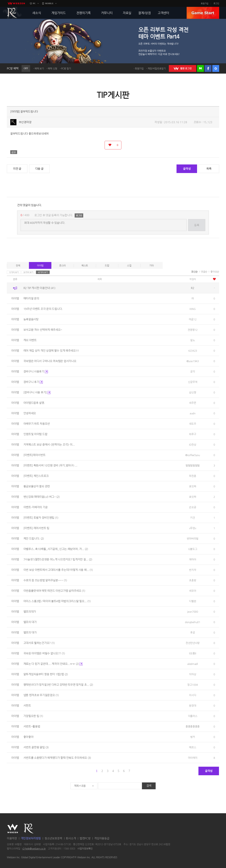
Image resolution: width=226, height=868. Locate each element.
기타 (151, 265)
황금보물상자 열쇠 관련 (37, 486)
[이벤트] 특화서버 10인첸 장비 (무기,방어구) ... (50, 465)
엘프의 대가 (30, 622)
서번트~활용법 (32, 726)
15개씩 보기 (14, 272)
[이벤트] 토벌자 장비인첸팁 (41, 518)
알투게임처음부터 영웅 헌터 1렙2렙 (46, 674)
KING (193, 309)
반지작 (193, 570)
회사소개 (71, 838)
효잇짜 (193, 486)
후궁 (193, 632)
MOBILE (49, 3)
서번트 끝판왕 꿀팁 (36, 747)
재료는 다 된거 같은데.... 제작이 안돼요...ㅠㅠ (53, 664)
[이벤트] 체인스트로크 (36, 476)
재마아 (193, 559)
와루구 (193, 434)
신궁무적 (193, 382)
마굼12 (193, 319)
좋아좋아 (29, 737)
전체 (18, 265)
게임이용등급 (102, 838)
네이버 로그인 (200, 68)
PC (34, 3)
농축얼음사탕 (31, 319)
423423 (193, 351)
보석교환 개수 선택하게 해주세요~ (43, 330)
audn (193, 413)
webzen (16, 3)
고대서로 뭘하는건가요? (39, 643)
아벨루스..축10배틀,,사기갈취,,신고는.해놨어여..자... (56, 549)
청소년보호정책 (53, 838)
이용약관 (12, 838)
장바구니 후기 (33, 382)
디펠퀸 (193, 601)
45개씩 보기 (43, 272)
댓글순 (204, 272)
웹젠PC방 (85, 838)
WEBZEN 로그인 (183, 68)
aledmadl (193, 664)
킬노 (193, 340)
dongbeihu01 (193, 622)
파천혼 (193, 476)
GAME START (203, 13)
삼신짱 (193, 392)
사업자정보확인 (85, 849)
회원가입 (205, 3)
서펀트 (27, 706)
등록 (197, 225)
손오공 (193, 507)
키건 (193, 518)
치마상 (193, 674)
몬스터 (62, 265)
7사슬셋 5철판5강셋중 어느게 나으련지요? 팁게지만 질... (58, 559)
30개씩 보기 (28, 272)
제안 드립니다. (34, 538)
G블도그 (193, 549)
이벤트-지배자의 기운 (36, 507)
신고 (14, 152)
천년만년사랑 (193, 643)
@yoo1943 (193, 361)
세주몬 (193, 403)
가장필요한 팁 (33, 716)
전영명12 (193, 330)
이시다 (193, 695)
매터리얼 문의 (31, 298)
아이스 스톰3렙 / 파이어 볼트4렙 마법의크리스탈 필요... (57, 601)
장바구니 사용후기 (36, 371)
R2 (12, 13)
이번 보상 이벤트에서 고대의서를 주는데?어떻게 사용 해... (58, 570)
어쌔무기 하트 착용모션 (37, 424)
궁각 (193, 371)
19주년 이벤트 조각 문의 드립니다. (43, 309)
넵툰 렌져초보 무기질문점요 (41, 695)
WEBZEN (13, 828)
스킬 (129, 265)
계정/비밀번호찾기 (157, 68)
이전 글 (17, 169)
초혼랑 (193, 580)
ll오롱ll (193, 653)
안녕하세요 (30, 413)
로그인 (216, 3)
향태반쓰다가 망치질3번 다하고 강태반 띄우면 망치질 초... (58, 685)
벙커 (193, 737)
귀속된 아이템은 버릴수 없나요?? (44, 653)
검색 (149, 786)
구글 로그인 (216, 68)
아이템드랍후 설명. (34, 403)
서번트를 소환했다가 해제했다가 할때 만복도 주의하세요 (57, 758)
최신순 (194, 272)
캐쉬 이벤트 (30, 340)
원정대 (193, 706)
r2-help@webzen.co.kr (34, 849)
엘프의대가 (30, 612)
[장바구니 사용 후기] (37, 392)
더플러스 (193, 716)
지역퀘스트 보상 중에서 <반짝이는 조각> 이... (49, 445)
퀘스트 (85, 265)
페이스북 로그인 (208, 68)
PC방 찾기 (66, 68)
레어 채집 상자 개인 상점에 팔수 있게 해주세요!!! (51, 351)
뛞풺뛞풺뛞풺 (193, 465)
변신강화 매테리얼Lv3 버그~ (42, 497)
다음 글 (39, 169)
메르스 (193, 747)
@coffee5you (193, 455)
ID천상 (193, 445)
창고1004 (193, 685)
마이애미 (193, 758)
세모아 (193, 591)
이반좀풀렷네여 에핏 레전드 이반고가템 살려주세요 (54, 591)
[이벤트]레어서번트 (34, 455)
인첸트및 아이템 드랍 (35, 434)
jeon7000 (193, 612)
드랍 (107, 265)
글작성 (187, 169)
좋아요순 (215, 272)
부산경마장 (25, 122)
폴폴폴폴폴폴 (193, 726)
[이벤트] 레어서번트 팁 (36, 528)
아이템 (40, 265)
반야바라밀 (193, 538)
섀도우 (193, 424)
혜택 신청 (52, 68)
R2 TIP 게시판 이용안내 (39, 288)
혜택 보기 (39, 68)
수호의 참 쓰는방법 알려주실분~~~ (45, 580)
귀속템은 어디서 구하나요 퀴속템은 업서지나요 (50, 361)
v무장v (193, 528)
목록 (209, 169)
